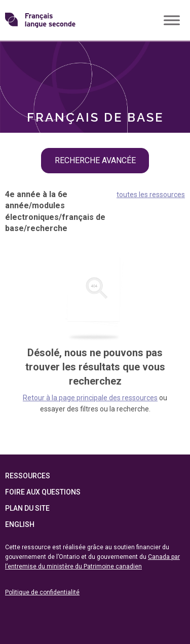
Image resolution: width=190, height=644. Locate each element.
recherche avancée (95, 160)
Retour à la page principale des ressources (90, 398)
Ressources (28, 476)
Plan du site (27, 508)
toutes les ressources (151, 195)
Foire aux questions (43, 492)
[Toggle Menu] (172, 20)
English (20, 524)
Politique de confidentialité (42, 592)
